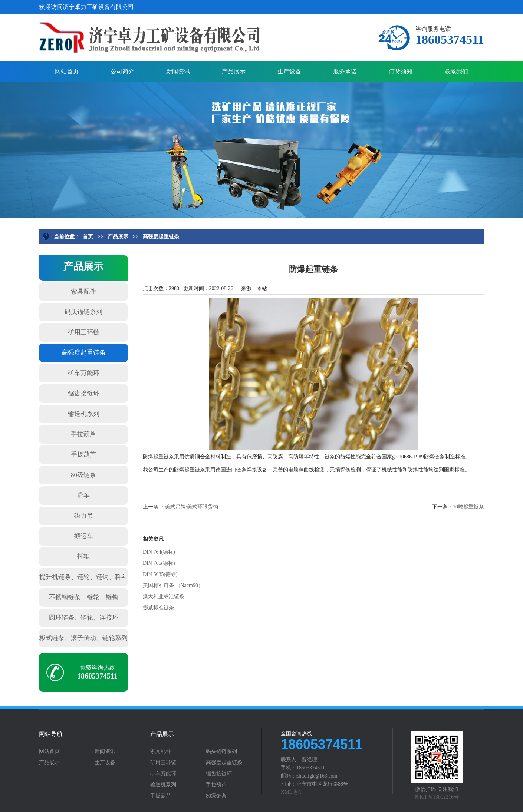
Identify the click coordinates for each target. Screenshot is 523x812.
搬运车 (84, 536)
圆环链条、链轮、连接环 (84, 618)
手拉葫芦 (83, 434)
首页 (88, 237)
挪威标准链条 (158, 608)
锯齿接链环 (84, 393)
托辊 (83, 556)
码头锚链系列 (83, 312)
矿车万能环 (84, 373)
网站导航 (51, 734)
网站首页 (67, 71)
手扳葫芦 (83, 455)
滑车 (83, 495)
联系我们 (456, 71)
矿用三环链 (84, 332)
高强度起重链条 (161, 237)
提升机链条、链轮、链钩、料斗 (83, 577)
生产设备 (289, 71)
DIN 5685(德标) (160, 574)
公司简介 (122, 71)
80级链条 (83, 475)
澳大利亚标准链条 (164, 596)
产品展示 (234, 71)
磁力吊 (84, 516)
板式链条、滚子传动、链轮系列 (83, 638)
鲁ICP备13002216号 (437, 797)
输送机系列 (84, 414)
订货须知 (401, 71)
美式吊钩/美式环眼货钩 (192, 507)
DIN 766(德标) (159, 563)
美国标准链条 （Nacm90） (173, 585)
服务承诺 (345, 71)
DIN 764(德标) (159, 552)
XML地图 (292, 792)
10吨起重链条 (468, 507)
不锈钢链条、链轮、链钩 (84, 597)
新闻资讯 (178, 71)
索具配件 (83, 291)
